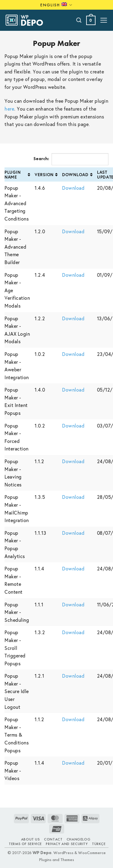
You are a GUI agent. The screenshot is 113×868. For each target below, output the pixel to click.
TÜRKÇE (99, 844)
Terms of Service (25, 844)
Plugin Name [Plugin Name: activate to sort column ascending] (13, 174)
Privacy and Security (67, 844)
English (56, 5)
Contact (53, 839)
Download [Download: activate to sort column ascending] (75, 174)
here (9, 109)
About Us (31, 839)
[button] (91, 20)
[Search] (79, 20)
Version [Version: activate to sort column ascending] (44, 174)
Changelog (79, 839)
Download (73, 188)
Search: (71, 159)
